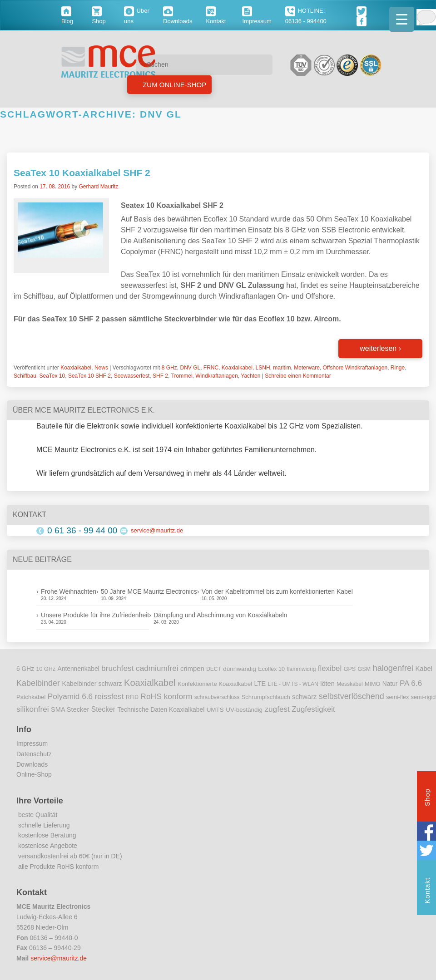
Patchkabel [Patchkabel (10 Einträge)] (31, 697)
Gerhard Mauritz (98, 187)
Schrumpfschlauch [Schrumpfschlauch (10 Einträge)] (266, 697)
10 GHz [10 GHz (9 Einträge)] (46, 669)
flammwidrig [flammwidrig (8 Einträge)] (301, 669)
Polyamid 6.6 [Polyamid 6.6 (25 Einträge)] (70, 696)
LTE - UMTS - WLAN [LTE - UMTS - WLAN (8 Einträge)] (293, 684)
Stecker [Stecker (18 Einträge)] (103, 709)
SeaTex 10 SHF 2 (89, 376)
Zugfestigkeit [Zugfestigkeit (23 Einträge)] (313, 709)
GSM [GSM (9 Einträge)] (364, 669)
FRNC (211, 368)
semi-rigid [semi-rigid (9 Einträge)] (423, 697)
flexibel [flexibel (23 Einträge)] (330, 668)
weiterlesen (380, 348)
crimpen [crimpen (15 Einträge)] (192, 669)
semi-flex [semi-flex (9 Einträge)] (397, 697)
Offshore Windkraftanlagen (355, 368)
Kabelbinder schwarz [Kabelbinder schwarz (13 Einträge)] (92, 684)
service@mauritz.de (157, 530)
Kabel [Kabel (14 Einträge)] (424, 669)
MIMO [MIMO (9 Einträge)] (372, 684)
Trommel (182, 376)
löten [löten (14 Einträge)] (327, 684)
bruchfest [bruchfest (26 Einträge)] (118, 668)
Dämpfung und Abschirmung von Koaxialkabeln (220, 615)
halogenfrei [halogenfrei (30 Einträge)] (393, 668)
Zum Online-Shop (173, 85)
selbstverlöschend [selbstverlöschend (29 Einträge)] (352, 696)
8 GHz (169, 368)
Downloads (32, 764)
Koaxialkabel (76, 368)
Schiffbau (25, 376)
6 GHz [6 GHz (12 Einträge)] (25, 669)
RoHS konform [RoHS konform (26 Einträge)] (166, 696)
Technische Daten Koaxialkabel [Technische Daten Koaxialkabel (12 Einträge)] (161, 710)
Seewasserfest (132, 376)
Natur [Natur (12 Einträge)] (390, 684)
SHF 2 (160, 376)
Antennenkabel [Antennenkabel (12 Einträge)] (79, 669)
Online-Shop (34, 774)
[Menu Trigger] (402, 19)
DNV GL (190, 368)
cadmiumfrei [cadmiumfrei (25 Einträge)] (157, 668)
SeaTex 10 (52, 376)
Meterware (307, 368)
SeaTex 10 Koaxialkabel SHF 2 (82, 173)
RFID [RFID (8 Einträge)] (132, 697)
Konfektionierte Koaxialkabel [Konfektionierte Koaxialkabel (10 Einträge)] (215, 684)
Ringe (398, 368)
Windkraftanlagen (216, 376)
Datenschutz (34, 754)
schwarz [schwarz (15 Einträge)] (304, 697)
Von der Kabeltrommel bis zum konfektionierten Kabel (277, 591)
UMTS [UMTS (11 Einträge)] (215, 710)
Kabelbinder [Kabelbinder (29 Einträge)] (38, 683)
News (101, 368)
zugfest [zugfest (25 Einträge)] (277, 709)
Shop (427, 798)
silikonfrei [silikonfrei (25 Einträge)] (33, 709)
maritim (282, 368)
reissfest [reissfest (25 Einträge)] (109, 696)
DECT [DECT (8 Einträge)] (214, 669)
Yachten (250, 376)
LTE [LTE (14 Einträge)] (260, 684)
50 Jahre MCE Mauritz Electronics (149, 591)
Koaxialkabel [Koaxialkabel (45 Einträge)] (150, 683)
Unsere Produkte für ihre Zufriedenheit (95, 615)
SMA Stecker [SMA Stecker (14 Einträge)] (70, 709)
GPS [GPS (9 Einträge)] (350, 669)
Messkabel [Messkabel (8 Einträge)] (349, 684)
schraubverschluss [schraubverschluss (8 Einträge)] (217, 697)
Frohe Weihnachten (69, 591)
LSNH (263, 368)
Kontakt (427, 892)
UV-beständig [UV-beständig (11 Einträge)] (244, 710)
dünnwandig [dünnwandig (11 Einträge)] (240, 669)
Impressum (32, 744)
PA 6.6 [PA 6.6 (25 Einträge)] (411, 683)
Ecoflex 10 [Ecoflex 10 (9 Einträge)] (271, 669)
